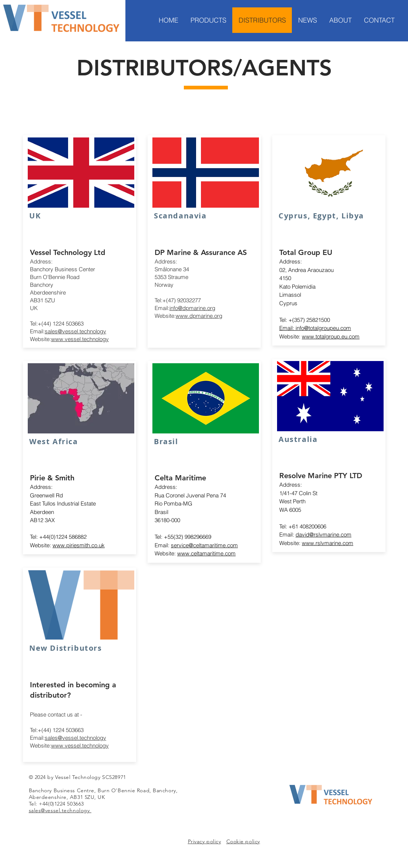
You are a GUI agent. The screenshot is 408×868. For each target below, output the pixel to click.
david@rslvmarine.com (323, 535)
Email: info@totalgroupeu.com (315, 328)
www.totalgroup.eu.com (331, 336)
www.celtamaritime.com (206, 553)
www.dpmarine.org (199, 316)
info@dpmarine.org (192, 308)
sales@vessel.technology (75, 331)
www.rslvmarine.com (328, 543)
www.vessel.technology (80, 339)
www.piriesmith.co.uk (79, 545)
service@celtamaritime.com (204, 545)
